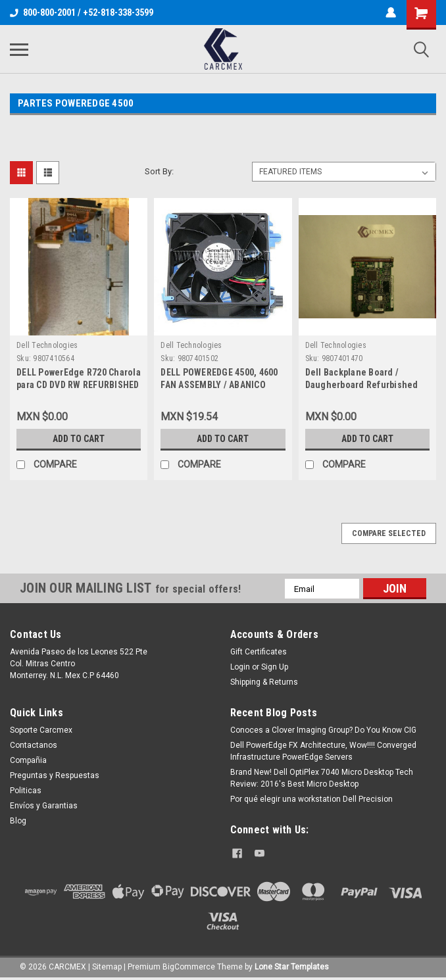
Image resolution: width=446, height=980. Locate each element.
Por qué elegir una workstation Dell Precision (311, 799)
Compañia (28, 760)
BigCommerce (189, 967)
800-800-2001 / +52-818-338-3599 (82, 12)
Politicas (26, 791)
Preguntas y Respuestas (55, 775)
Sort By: (159, 171)
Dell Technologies (47, 345)
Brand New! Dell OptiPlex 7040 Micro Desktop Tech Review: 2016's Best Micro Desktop (322, 778)
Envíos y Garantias (44, 806)
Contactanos (34, 745)
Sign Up (275, 667)
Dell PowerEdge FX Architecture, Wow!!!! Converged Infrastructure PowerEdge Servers (323, 751)
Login (240, 667)
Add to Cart (79, 439)
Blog (18, 821)
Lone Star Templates (292, 967)
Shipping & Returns (264, 682)
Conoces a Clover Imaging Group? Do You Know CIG (323, 730)
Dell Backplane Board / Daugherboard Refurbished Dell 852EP (362, 385)
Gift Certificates (259, 652)
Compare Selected (389, 533)
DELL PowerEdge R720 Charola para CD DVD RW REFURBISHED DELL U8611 (79, 385)
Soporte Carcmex (41, 730)
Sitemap (107, 967)
